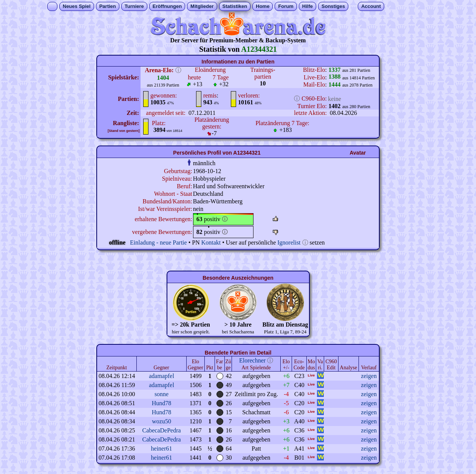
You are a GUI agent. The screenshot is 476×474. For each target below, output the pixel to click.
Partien (108, 6)
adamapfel (161, 376)
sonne (161, 394)
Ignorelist (289, 242)
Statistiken (235, 6)
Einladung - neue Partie (158, 242)
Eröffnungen (167, 6)
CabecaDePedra (161, 430)
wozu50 (161, 421)
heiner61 (162, 448)
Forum (286, 6)
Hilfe (308, 6)
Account (371, 6)
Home (263, 6)
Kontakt (211, 242)
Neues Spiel (77, 6)
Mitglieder (202, 6)
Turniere (134, 6)
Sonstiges (333, 6)
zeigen (369, 376)
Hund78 (162, 403)
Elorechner (252, 360)
